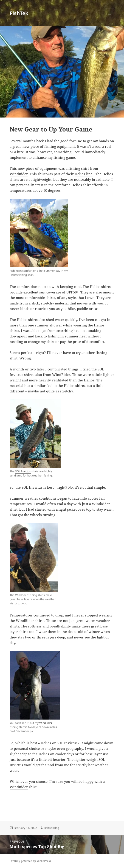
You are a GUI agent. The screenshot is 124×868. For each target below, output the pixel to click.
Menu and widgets (110, 18)
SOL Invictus (23, 471)
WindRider (19, 174)
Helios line (84, 174)
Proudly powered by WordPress (30, 861)
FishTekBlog (51, 828)
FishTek (19, 13)
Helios (14, 275)
